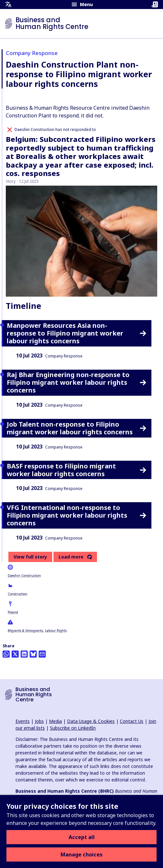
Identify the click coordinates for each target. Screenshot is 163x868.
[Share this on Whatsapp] (6, 654)
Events (23, 721)
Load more (71, 557)
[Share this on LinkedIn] (24, 654)
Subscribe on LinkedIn (73, 728)
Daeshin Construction (24, 576)
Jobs (39, 721)
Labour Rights (56, 631)
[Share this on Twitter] (15, 654)
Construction (18, 594)
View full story (30, 557)
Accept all (82, 837)
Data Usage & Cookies (91, 721)
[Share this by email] (42, 654)
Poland (13, 612)
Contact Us (132, 721)
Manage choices (81, 854)
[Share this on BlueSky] (33, 654)
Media (55, 721)
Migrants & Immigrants (25, 631)
